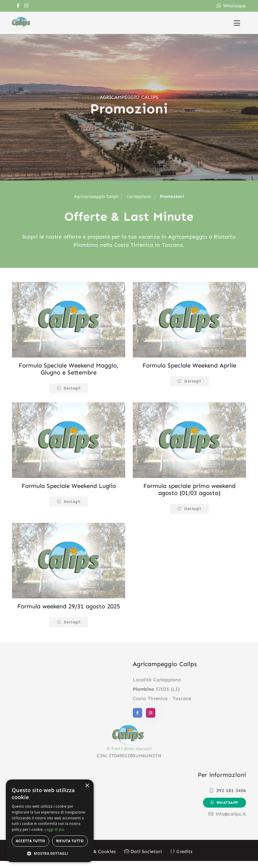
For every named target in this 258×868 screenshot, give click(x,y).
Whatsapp (231, 6)
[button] (50, 853)
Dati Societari (143, 858)
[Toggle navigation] (237, 23)
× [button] (87, 786)
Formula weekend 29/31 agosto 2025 (69, 610)
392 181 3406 (228, 798)
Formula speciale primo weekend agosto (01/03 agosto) (189, 489)
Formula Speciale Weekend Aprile (189, 365)
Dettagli (69, 388)
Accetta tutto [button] (30, 841)
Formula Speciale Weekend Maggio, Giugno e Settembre (69, 369)
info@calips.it (227, 821)
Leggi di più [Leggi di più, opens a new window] (55, 829)
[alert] (50, 821)
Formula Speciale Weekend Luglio (69, 486)
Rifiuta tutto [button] (70, 841)
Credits (181, 858)
